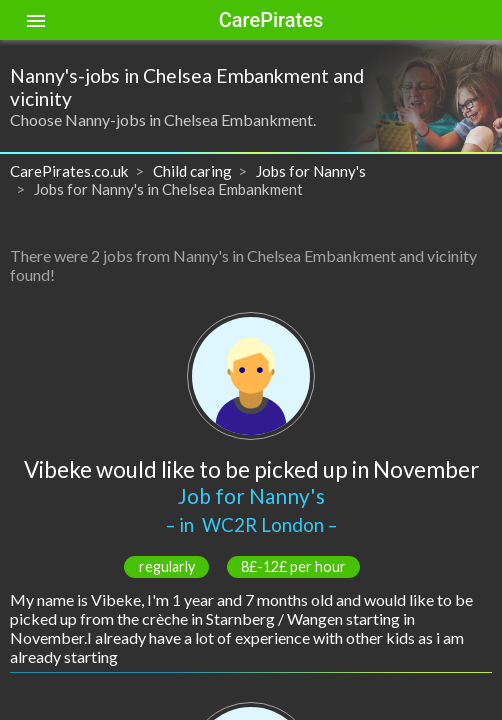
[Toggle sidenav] (36, 20)
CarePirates (271, 20)
